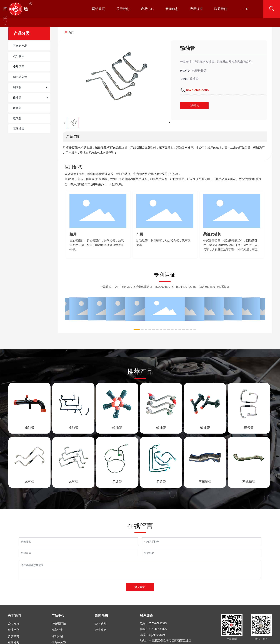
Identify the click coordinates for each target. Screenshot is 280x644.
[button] (137, 329)
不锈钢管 (205, 482)
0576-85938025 (158, 629)
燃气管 (249, 428)
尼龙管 (117, 482)
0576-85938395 (197, 90)
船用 (73, 234)
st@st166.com (157, 635)
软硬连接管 (199, 71)
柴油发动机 (212, 234)
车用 (140, 234)
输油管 (29, 428)
